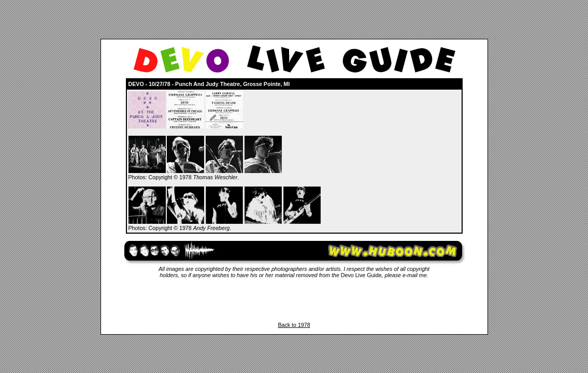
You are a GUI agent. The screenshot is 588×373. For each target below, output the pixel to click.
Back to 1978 (294, 325)
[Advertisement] (294, 300)
